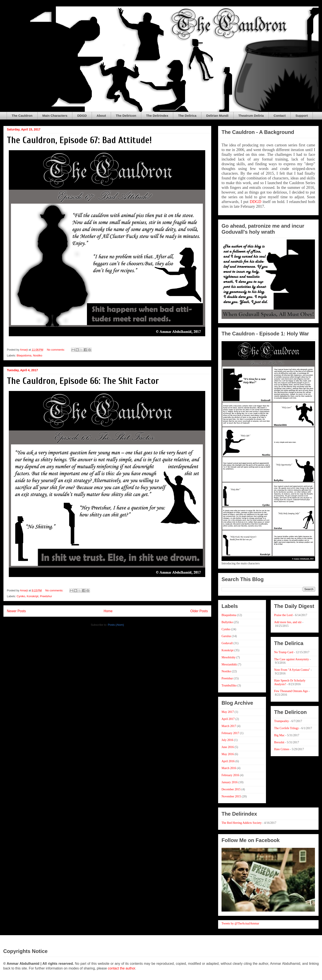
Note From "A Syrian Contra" (292, 670)
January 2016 (230, 782)
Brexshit (279, 742)
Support (302, 116)
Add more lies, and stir (288, 622)
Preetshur (46, 596)
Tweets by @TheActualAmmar (240, 923)
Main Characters (55, 116)
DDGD (82, 116)
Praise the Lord (283, 615)
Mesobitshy (229, 657)
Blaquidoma (24, 355)
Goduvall (227, 643)
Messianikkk (229, 664)
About (101, 116)
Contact (280, 116)
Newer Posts (16, 611)
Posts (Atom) (116, 625)
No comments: (56, 350)
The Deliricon (126, 116)
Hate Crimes (282, 749)
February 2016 (230, 775)
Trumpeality (282, 721)
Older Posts (199, 611)
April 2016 (228, 761)
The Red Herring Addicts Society (242, 823)
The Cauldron (22, 116)
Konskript (33, 596)
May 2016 (228, 754)
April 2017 (228, 719)
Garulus (226, 636)
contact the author (121, 968)
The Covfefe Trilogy (286, 728)
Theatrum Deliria (251, 116)
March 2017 (229, 726)
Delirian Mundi (217, 116)
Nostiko (37, 355)
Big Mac (279, 735)
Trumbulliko (229, 685)
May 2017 (228, 712)
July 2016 (227, 740)
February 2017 (230, 733)
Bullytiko (227, 622)
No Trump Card (284, 652)
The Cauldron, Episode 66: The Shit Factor (83, 381)
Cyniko (21, 596)
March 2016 (229, 768)
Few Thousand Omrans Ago (291, 691)
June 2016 (228, 747)
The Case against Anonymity (292, 659)
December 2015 (231, 789)
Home (108, 611)
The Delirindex (157, 116)
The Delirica (187, 116)
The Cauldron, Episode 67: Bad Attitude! (79, 140)
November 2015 (231, 796)
